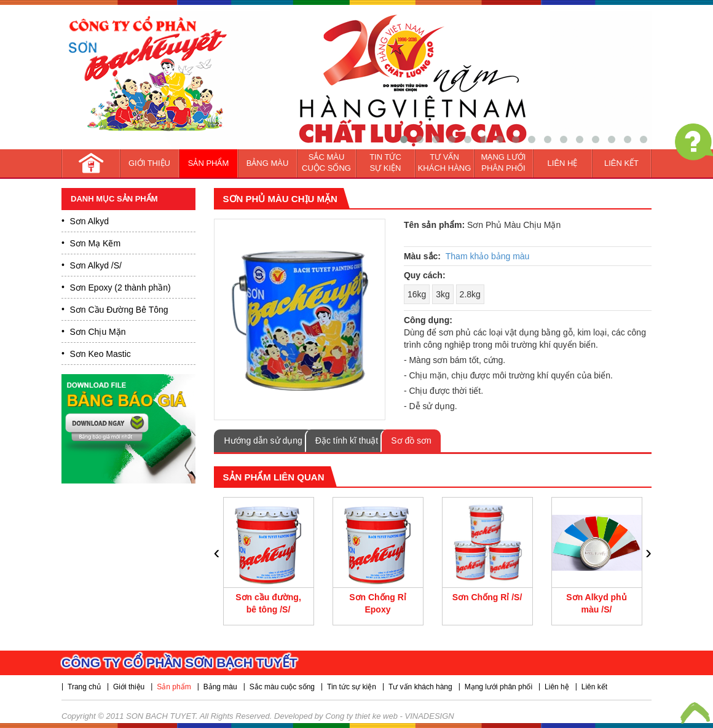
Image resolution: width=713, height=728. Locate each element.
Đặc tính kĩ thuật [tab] (347, 440)
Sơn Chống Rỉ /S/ (487, 597)
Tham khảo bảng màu (488, 256)
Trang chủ (84, 687)
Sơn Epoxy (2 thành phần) (120, 288)
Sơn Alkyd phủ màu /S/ (596, 603)
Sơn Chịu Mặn (98, 332)
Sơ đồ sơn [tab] (411, 440)
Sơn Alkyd (89, 221)
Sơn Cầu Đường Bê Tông (119, 310)
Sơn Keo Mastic (100, 354)
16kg (417, 294)
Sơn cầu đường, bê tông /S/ (268, 603)
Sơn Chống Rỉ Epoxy (378, 603)
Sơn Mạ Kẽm (96, 243)
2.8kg (470, 294)
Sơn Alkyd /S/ (96, 265)
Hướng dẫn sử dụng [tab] (263, 440)
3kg (443, 294)
